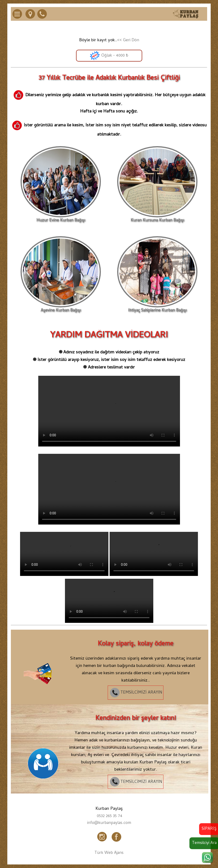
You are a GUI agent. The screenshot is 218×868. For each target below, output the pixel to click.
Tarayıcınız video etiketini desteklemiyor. (109, 411)
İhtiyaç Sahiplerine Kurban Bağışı (157, 309)
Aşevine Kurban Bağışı (61, 309)
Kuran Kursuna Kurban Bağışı (157, 219)
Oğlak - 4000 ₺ (109, 56)
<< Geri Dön (128, 41)
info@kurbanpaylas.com (109, 823)
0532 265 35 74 (110, 816)
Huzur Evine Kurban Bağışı (61, 219)
